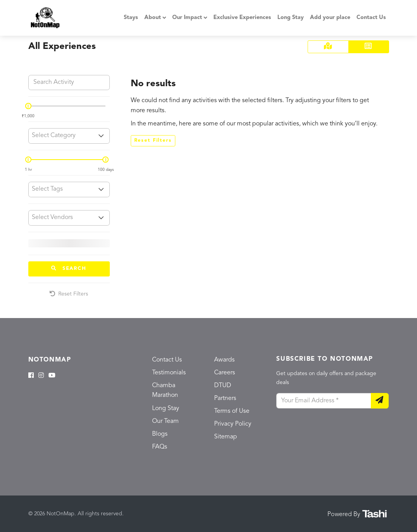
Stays (131, 18)
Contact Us (371, 18)
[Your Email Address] (324, 401)
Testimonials (169, 373)
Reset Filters (69, 294)
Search (69, 269)
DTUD (223, 386)
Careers (225, 373)
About (153, 18)
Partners (225, 398)
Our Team (165, 421)
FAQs (160, 447)
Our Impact (187, 18)
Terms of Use (232, 411)
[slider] (28, 106)
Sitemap (226, 437)
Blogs (160, 434)
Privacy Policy (233, 424)
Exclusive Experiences (242, 18)
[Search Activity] (69, 83)
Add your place (330, 18)
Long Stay (291, 18)
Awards (224, 360)
